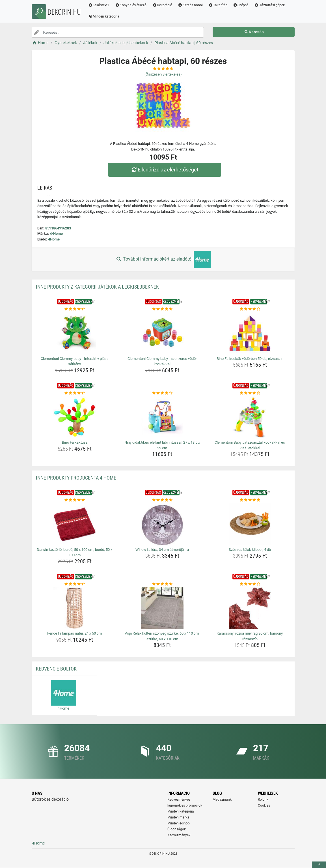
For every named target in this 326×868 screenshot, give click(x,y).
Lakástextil (99, 5)
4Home (54, 239)
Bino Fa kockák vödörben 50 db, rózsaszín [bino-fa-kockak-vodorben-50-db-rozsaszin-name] (250, 359)
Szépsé (241, 5)
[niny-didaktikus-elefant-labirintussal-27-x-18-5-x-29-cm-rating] (162, 393)
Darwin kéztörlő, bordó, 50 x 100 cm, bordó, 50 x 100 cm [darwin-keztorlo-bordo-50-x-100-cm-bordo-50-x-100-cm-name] (75, 552)
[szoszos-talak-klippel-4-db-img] (250, 524)
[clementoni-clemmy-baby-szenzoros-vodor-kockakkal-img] (162, 333)
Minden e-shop (179, 823)
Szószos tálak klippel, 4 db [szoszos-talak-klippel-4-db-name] (250, 550)
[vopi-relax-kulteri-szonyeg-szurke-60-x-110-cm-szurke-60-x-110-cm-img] (162, 608)
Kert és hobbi (191, 5)
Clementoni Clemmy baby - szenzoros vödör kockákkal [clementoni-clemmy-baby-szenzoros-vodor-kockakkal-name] (162, 361)
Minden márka (178, 817)
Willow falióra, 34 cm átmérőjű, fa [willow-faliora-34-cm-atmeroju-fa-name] (162, 550)
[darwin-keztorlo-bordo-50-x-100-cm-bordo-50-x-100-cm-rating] (75, 500)
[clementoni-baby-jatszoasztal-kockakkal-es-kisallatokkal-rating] (250, 393)
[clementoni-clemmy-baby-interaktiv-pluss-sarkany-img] (75, 333)
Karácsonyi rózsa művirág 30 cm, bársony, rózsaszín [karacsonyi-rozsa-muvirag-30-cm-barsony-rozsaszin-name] (250, 636)
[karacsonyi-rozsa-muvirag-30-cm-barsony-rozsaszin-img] (250, 608)
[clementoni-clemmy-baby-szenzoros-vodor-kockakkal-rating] (162, 309)
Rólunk (263, 800)
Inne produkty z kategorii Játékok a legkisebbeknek (97, 287)
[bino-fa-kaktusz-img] (75, 417)
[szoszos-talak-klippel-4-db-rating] (250, 500)
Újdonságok (177, 829)
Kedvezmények (179, 835)
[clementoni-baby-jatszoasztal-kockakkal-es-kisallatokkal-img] (250, 417)
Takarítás (218, 5)
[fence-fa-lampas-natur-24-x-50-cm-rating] (75, 584)
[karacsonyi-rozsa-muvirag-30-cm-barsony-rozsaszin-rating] (250, 584)
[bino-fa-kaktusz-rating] (75, 393)
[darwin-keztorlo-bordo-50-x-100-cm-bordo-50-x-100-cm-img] (75, 524)
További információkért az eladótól (163, 259)
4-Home (56, 234)
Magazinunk (222, 800)
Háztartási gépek (270, 5)
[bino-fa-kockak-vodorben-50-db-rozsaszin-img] (250, 333)
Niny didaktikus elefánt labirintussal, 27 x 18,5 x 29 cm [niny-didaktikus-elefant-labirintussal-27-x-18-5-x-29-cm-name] (162, 445)
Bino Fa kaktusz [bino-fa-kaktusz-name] (75, 442)
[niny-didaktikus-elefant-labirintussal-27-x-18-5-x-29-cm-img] (162, 417)
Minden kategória (104, 16)
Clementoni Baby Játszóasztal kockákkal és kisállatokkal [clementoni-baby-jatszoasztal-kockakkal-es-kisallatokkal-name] (250, 445)
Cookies (264, 805)
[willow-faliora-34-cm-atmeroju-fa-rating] (162, 500)
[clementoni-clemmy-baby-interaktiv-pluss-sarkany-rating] (75, 309)
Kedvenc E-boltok (56, 669)
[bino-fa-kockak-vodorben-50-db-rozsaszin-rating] (250, 309)
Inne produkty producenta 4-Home (76, 478)
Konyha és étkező (131, 5)
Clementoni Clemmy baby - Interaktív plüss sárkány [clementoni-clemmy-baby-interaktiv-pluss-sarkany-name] (75, 361)
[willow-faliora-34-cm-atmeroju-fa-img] (162, 524)
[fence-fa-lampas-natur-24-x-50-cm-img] (75, 608)
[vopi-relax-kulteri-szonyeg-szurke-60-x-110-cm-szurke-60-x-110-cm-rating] (162, 584)
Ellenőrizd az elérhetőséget (164, 170)
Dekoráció (162, 5)
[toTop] (319, 865)
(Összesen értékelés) (163, 74)
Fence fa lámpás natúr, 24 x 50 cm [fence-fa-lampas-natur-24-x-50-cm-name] (75, 633)
